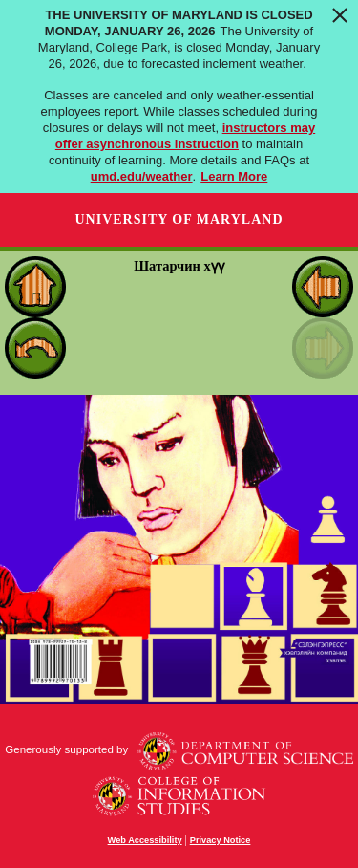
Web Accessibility (145, 840)
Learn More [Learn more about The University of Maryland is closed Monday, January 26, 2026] (234, 176)
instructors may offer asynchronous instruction (185, 136)
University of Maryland (179, 219)
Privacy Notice (221, 840)
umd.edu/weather (142, 176)
